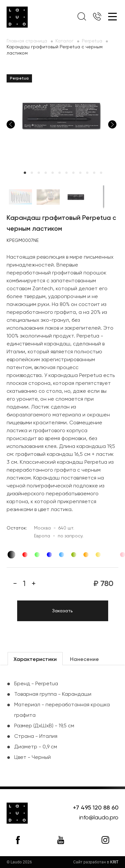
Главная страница (27, 41)
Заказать (62, 611)
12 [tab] (101, 173)
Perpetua (92, 41)
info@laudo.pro (99, 818)
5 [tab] (53, 173)
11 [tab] (94, 173)
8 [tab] (73, 173)
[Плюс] (34, 584)
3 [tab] (39, 173)
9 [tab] (80, 173)
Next (112, 124)
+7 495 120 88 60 (96, 808)
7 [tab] (66, 173)
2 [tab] (32, 173)
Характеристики (35, 660)
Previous (11, 124)
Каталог (64, 41)
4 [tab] (46, 173)
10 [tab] (87, 173)
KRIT (114, 862)
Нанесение (84, 660)
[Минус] (15, 584)
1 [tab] (25, 173)
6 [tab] (60, 173)
